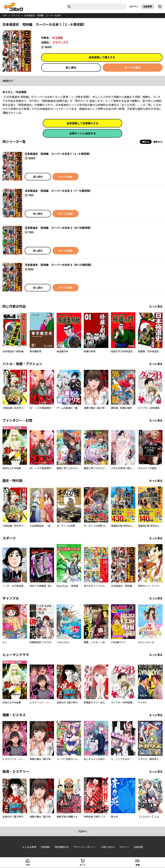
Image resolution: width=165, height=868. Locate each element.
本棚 (137, 865)
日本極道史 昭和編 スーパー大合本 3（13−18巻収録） (59, 228)
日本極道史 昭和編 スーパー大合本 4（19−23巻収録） (59, 265)
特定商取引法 (62, 847)
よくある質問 (29, 847)
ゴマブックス (60, 42)
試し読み (71, 68)
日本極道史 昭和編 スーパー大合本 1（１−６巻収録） (58, 154)
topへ (83, 831)
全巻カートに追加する (82, 133)
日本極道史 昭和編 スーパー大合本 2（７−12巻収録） (58, 191)
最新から (158, 142)
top (5, 15)
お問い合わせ (108, 847)
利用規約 (45, 847)
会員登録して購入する (102, 57)
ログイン (134, 6)
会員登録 (148, 6)
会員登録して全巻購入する (82, 123)
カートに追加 (133, 68)
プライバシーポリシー (85, 847)
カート (82, 865)
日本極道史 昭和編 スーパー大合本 (42, 15)
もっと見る (156, 306)
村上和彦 (58, 38)
